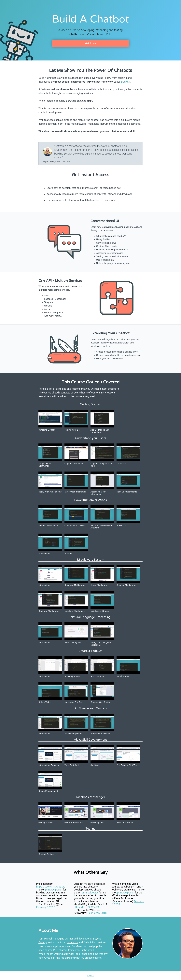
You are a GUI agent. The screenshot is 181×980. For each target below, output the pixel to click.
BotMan (126, 82)
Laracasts (72, 942)
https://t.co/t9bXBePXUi (88, 907)
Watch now (91, 43)
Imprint (90, 975)
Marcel (48, 939)
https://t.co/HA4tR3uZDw (51, 887)
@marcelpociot (54, 890)
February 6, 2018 (46, 907)
